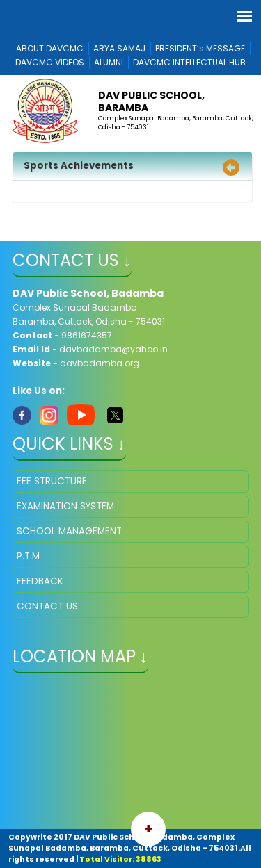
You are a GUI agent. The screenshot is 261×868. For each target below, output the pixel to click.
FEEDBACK (40, 581)
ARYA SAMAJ (119, 48)
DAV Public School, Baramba (151, 101)
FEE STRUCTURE (52, 481)
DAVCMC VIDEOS (50, 62)
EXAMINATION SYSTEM (65, 506)
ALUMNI (109, 62)
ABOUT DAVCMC (50, 48)
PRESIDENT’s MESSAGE (200, 48)
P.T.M (28, 556)
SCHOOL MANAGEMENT (69, 531)
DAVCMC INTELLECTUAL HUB (189, 62)
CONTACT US (47, 606)
